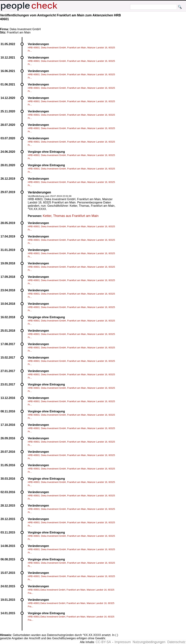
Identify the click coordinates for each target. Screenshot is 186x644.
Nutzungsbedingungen (149, 642)
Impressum (123, 642)
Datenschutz (176, 642)
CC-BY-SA (103, 642)
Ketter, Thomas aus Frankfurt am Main (71, 216)
